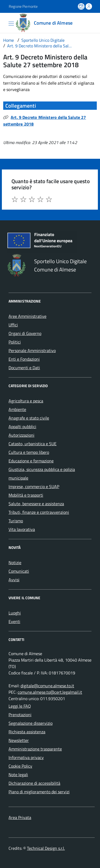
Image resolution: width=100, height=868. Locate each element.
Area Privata (20, 817)
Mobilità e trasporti (26, 495)
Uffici (13, 325)
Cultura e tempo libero (29, 452)
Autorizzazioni (21, 435)
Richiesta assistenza (27, 732)
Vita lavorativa (22, 529)
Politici (15, 342)
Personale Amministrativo (32, 350)
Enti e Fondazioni (24, 359)
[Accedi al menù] (4, 22)
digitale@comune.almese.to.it (47, 686)
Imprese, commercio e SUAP (34, 486)
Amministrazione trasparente (35, 749)
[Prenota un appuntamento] (82, 6)
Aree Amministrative (27, 316)
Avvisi (14, 580)
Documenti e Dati (24, 368)
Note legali (18, 775)
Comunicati (19, 571)
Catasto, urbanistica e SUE (33, 444)
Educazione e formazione (31, 461)
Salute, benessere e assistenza (36, 504)
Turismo (16, 521)
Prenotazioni (20, 715)
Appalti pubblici (22, 427)
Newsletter (19, 740)
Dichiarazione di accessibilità (34, 783)
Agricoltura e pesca (26, 401)
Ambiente (17, 409)
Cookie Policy (20, 766)
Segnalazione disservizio (31, 723)
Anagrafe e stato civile (29, 418)
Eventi (14, 621)
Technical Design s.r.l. (46, 848)
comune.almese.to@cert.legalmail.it (50, 692)
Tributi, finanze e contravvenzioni (39, 512)
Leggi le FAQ (20, 706)
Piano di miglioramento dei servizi (39, 792)
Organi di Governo (25, 333)
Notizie (15, 563)
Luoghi (15, 613)
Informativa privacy (26, 757)
